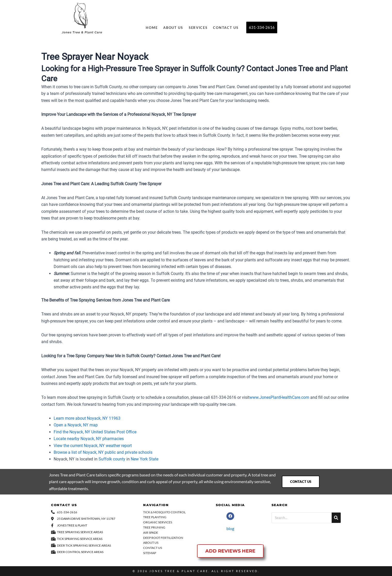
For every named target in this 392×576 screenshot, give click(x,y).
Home (152, 28)
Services (198, 28)
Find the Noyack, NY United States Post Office (95, 432)
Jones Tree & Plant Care (179, 571)
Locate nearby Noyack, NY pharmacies (89, 439)
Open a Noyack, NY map (76, 425)
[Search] (336, 518)
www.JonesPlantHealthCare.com (279, 397)
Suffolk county (112, 459)
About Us (173, 28)
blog (230, 528)
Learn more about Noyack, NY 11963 (87, 418)
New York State (145, 459)
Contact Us (226, 28)
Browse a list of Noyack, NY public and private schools (103, 452)
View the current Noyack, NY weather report (93, 446)
